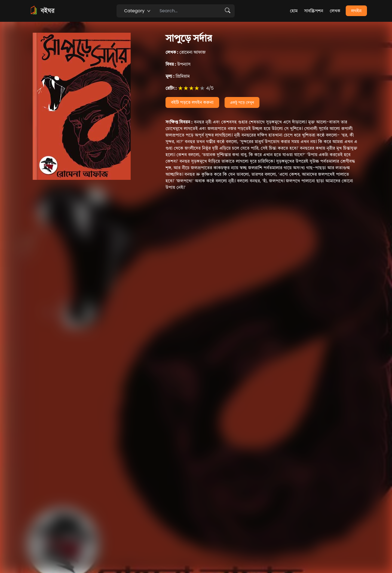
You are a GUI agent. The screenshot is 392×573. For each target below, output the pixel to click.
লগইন (356, 11)
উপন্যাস (178, 64)
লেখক (335, 11)
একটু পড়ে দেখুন (242, 102)
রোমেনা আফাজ (186, 52)
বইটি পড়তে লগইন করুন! (192, 102)
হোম (294, 11)
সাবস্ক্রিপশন (314, 11)
